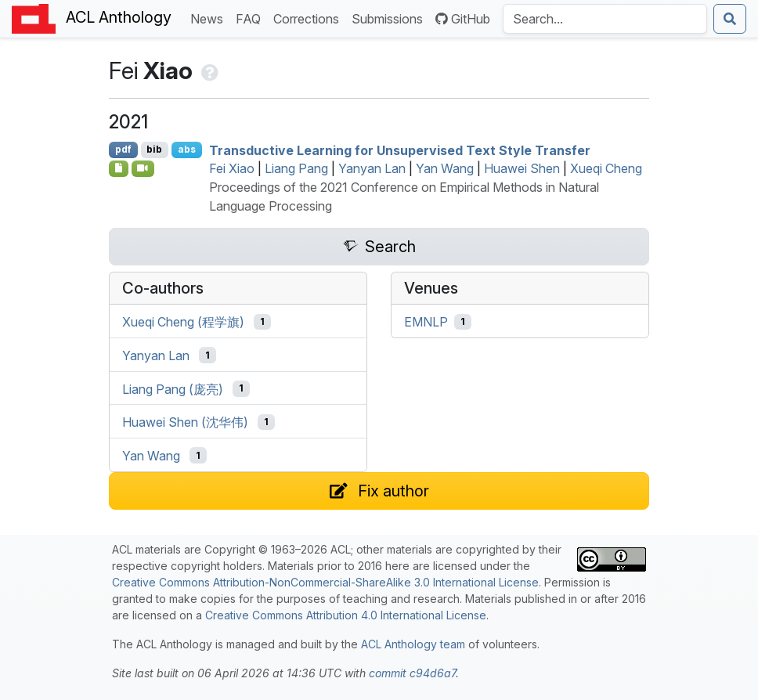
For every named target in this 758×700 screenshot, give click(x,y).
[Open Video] (143, 168)
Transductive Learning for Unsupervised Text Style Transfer (400, 150)
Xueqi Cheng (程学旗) (183, 322)
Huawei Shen (522, 168)
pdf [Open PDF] (123, 149)
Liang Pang (296, 168)
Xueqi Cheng (606, 168)
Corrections (309, 18)
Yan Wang (445, 168)
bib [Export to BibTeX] (154, 149)
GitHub (463, 19)
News (210, 18)
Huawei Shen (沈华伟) (185, 422)
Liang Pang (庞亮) (173, 388)
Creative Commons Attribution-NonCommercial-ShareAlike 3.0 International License (325, 582)
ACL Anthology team (413, 644)
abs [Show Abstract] (187, 149)
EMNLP (426, 322)
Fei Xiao (232, 168)
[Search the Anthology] (605, 19)
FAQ (251, 18)
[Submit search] (730, 19)
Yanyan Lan (372, 168)
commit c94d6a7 (412, 673)
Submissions (390, 18)
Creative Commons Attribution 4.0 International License (346, 615)
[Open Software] (119, 168)
